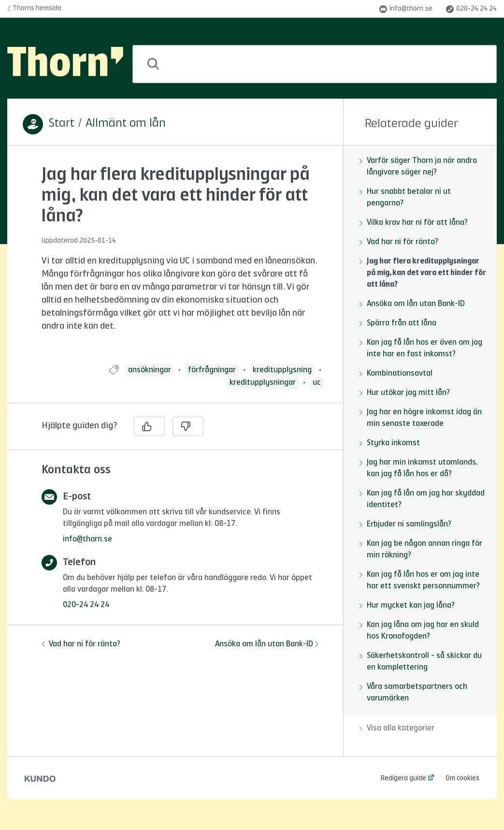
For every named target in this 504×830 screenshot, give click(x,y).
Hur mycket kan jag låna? (407, 606)
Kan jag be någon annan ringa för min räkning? (421, 550)
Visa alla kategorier (397, 728)
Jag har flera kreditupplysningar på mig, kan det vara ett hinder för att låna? (423, 273)
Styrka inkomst (389, 443)
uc (317, 383)
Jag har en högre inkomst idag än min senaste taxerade (420, 418)
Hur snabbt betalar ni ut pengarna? (405, 198)
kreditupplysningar (263, 383)
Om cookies (462, 778)
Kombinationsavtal (396, 374)
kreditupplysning (282, 370)
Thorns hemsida (34, 8)
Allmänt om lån (126, 124)
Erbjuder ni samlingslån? (405, 524)
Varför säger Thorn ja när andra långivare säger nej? (418, 167)
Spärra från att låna (398, 323)
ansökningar (150, 370)
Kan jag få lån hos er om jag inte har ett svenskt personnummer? (419, 581)
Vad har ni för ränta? (81, 644)
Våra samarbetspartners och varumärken (413, 693)
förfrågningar (212, 370)
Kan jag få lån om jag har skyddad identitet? (422, 499)
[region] (175, 261)
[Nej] (188, 426)
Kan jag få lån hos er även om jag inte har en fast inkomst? (421, 349)
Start (62, 124)
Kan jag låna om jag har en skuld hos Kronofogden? (419, 631)
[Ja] (149, 426)
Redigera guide (403, 778)
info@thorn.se (406, 9)
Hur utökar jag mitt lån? (404, 393)
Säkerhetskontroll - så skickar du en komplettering (420, 662)
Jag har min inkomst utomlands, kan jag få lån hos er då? (418, 468)
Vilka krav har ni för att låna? (413, 223)
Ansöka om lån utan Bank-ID (267, 644)
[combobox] (315, 64)
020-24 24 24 (471, 9)
